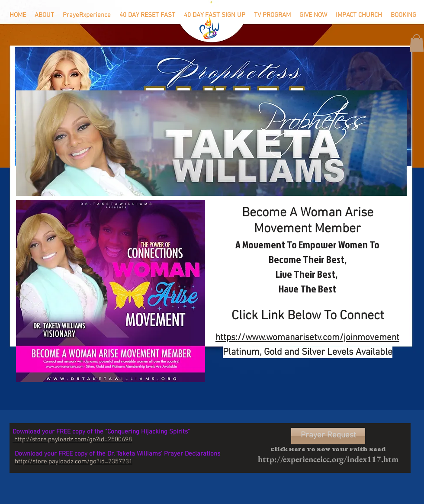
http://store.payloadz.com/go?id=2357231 (74, 462)
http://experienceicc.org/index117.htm (328, 459)
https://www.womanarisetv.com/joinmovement (307, 338)
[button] (417, 43)
